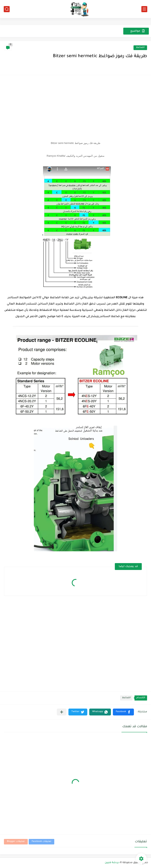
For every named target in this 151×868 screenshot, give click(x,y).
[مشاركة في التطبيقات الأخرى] (62, 712)
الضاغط (140, 48)
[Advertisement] (75, 106)
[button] (123, 712)
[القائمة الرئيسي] (144, 9)
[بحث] (7, 9)
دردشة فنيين (112, 863)
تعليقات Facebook (41, 842)
